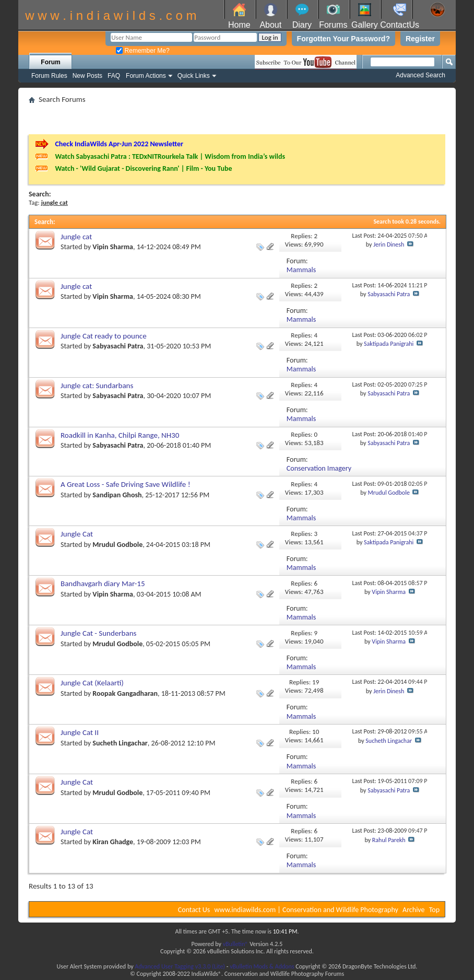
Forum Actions (146, 76)
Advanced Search (420, 75)
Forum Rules (49, 76)
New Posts (87, 76)
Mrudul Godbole (389, 493)
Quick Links (194, 76)
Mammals (301, 270)
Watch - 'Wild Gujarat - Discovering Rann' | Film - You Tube (143, 168)
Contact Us (194, 910)
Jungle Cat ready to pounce (104, 336)
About (270, 25)
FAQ (114, 76)
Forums (333, 25)
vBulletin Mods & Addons (262, 966)
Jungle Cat (77, 534)
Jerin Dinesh (389, 244)
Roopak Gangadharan (125, 693)
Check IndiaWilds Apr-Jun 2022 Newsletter (119, 144)
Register (420, 39)
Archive (413, 910)
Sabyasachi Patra (389, 294)
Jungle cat (76, 237)
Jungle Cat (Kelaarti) (92, 683)
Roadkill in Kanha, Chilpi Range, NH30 (120, 435)
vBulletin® (236, 944)
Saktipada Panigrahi (389, 344)
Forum (50, 62)
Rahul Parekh (389, 840)
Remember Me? (143, 51)
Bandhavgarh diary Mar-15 (103, 584)
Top (434, 910)
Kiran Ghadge (113, 842)
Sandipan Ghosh (117, 495)
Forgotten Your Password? (343, 39)
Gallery (365, 25)
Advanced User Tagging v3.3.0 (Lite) (180, 966)
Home (239, 25)
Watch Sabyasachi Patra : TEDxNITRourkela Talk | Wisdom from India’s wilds (170, 156)
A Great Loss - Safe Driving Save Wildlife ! (126, 484)
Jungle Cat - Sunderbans (98, 633)
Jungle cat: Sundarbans (97, 386)
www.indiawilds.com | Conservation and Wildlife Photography (306, 910)
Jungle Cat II (80, 732)
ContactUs (400, 25)
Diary (302, 25)
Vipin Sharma (113, 247)
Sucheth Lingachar (120, 743)
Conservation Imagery (319, 468)
